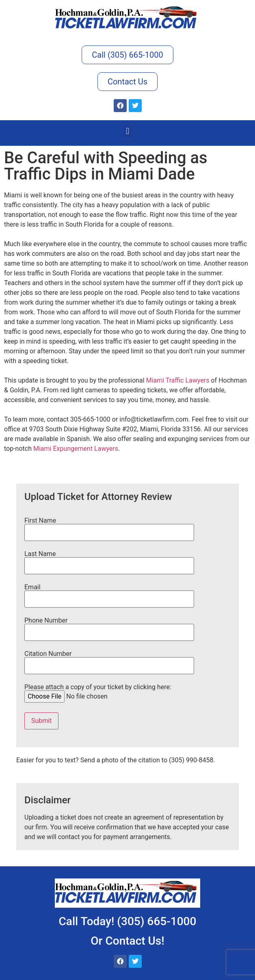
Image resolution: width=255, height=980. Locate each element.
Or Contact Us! (127, 941)
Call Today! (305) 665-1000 (128, 921)
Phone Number (109, 627)
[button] (127, 131)
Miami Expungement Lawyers (76, 449)
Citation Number (109, 660)
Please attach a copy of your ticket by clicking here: (98, 692)
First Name (109, 527)
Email (109, 593)
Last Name (109, 560)
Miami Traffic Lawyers (178, 380)
